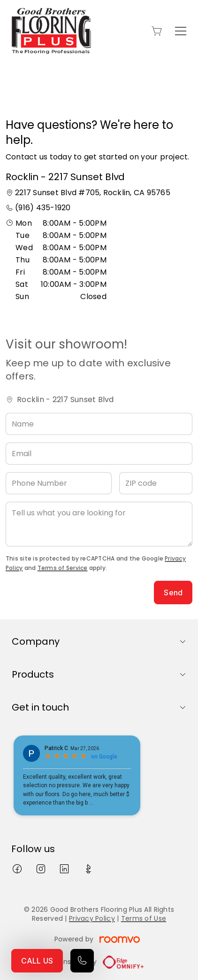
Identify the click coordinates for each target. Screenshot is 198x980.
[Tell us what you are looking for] (99, 524)
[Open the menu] (181, 31)
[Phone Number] (59, 483)
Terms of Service (63, 568)
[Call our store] (82, 961)
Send (173, 593)
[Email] (99, 454)
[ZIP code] (156, 483)
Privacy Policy (92, 918)
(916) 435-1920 (43, 208)
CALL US (37, 961)
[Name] (99, 424)
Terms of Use (144, 918)
